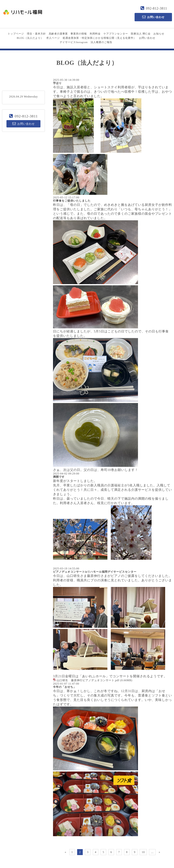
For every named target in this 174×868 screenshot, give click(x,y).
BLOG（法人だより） (30, 38)
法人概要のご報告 (101, 42)
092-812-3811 (157, 8)
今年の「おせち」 (65, 687)
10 (143, 852)
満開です (59, 477)
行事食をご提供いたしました (72, 201)
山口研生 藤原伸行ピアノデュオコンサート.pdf (88, 680)
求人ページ (53, 38)
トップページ (16, 34)
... (152, 852)
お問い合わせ (147, 38)
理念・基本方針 (36, 34)
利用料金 (95, 34)
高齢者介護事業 (58, 34)
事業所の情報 (79, 34)
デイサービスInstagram (74, 42)
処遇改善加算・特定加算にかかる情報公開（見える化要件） (99, 38)
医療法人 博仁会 (141, 34)
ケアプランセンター (116, 34)
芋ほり (57, 83)
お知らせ (159, 34)
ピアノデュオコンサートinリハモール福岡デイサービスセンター (95, 572)
